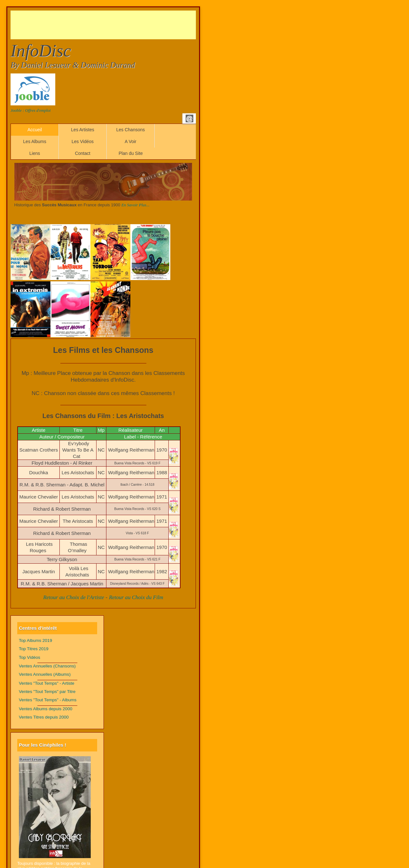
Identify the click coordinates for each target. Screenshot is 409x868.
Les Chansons (131, 130)
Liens (35, 153)
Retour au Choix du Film (136, 597)
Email (189, 118)
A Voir (131, 141)
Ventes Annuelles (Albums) (45, 674)
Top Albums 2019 (35, 640)
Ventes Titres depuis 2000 (44, 717)
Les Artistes (82, 130)
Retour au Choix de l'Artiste (74, 597)
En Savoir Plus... (135, 205)
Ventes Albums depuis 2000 (46, 709)
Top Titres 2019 (34, 649)
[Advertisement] (127, 25)
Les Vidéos (83, 141)
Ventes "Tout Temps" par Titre (47, 692)
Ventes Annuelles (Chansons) (47, 666)
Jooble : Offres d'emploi (31, 110)
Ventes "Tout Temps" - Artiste (47, 683)
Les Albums (35, 141)
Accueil (35, 130)
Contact (82, 153)
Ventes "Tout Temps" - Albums (48, 700)
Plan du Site (131, 153)
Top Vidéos (30, 657)
